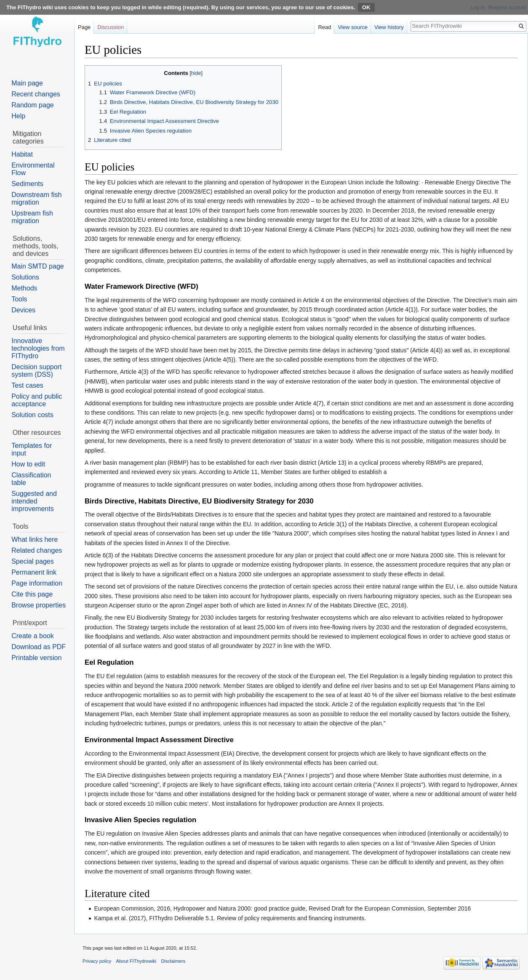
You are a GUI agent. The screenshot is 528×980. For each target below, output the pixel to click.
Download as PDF (39, 647)
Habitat (22, 154)
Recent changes (36, 94)
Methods (24, 288)
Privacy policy (97, 961)
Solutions (25, 277)
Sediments (27, 184)
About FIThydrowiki (136, 961)
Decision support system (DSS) (36, 371)
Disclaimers (173, 961)
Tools (19, 299)
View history (389, 27)
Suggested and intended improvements (34, 501)
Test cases (27, 385)
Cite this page (32, 594)
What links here (35, 539)
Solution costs (32, 415)
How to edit (28, 464)
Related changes (37, 550)
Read (324, 27)
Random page (33, 105)
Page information (37, 583)
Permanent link (34, 572)
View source (353, 27)
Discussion (111, 27)
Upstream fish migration (32, 217)
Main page (27, 83)
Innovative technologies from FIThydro (38, 348)
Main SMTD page (38, 266)
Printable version (36, 658)
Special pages (33, 561)
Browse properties (39, 605)
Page (84, 27)
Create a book (33, 636)
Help (18, 116)
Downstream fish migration (36, 198)
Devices (23, 310)
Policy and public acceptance (37, 400)
